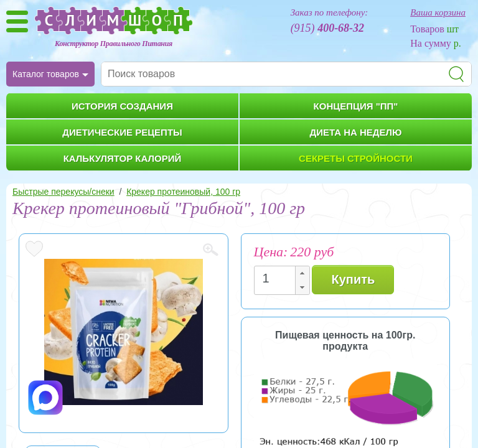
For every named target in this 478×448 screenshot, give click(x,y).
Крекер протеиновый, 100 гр (183, 192)
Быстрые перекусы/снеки (63, 192)
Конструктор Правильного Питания (114, 44)
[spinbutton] (278, 278)
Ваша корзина (438, 12)
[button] (302, 273)
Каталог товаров (46, 74)
